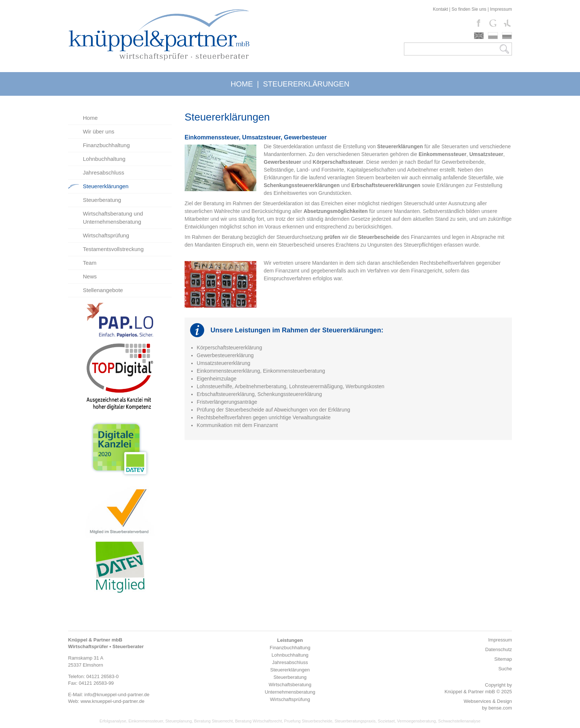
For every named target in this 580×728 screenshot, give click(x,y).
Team (90, 263)
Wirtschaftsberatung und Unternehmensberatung (113, 218)
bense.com (500, 708)
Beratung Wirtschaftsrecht (258, 721)
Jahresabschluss (104, 172)
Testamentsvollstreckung (113, 249)
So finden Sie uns (469, 9)
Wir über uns (99, 131)
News (90, 276)
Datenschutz (499, 649)
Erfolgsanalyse (113, 721)
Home (90, 118)
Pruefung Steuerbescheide (308, 721)
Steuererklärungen (106, 186)
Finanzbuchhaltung (106, 145)
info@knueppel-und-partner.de (117, 695)
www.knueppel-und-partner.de (113, 701)
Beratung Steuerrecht (214, 721)
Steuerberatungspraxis (355, 721)
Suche (505, 669)
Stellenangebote (103, 290)
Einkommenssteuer (146, 721)
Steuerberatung (102, 200)
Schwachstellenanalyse (459, 721)
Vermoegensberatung (416, 721)
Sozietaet (386, 721)
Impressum (501, 9)
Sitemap (503, 659)
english (479, 36)
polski (493, 36)
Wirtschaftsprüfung (106, 235)
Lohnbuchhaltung (104, 159)
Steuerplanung (179, 721)
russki (507, 36)
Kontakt (440, 9)
